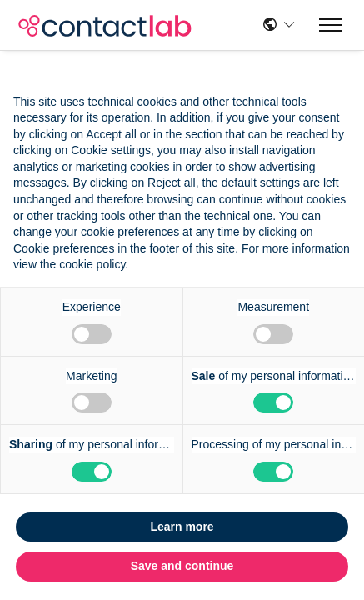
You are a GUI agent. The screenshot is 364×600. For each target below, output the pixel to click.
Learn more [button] (182, 527)
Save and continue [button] (182, 566)
